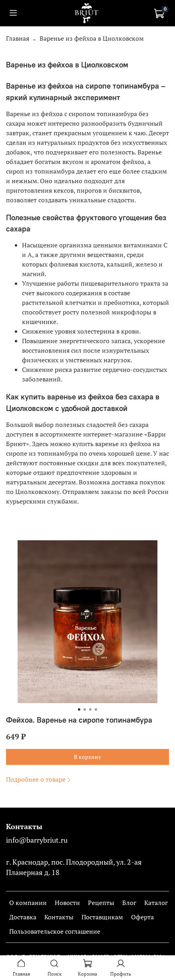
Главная (18, 38)
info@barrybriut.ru (37, 840)
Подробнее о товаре (39, 779)
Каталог (156, 903)
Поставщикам (102, 917)
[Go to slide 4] (96, 709)
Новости (67, 903)
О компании (28, 903)
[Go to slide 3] (90, 709)
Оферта (142, 917)
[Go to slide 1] (79, 709)
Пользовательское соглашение (55, 931)
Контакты (59, 917)
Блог (129, 903)
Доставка (23, 917)
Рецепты (101, 903)
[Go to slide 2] (85, 709)
